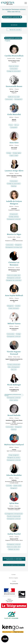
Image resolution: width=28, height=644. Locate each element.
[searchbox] (14, 20)
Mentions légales (13, 578)
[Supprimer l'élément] (21, 17)
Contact (13, 574)
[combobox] (14, 19)
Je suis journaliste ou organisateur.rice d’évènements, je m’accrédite (14, 559)
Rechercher (14, 25)
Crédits (14, 581)
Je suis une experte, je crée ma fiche (14, 565)
